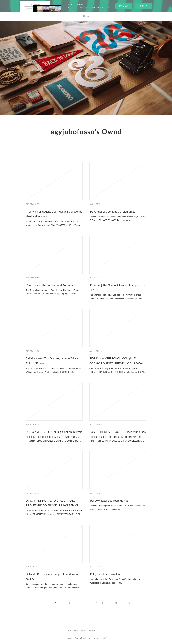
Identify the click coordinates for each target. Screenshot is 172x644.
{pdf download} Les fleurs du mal (109, 501)
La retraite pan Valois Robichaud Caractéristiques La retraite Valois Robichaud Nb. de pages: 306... (116, 581)
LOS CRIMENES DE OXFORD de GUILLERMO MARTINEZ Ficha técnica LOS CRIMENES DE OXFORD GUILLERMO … (53, 439)
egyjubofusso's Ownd (86, 132)
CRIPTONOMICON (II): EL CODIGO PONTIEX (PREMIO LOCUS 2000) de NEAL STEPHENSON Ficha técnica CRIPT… (118, 370)
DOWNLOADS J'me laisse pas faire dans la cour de (52, 577)
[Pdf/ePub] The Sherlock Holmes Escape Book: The (117, 288)
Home (86, 16)
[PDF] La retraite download (105, 574)
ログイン (144, 6)
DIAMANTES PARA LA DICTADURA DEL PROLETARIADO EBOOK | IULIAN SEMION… (54, 503)
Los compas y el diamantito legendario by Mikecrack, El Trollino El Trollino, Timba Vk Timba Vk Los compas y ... (118, 219)
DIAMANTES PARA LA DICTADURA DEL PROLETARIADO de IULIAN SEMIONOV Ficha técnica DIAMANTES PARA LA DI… (54, 512)
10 (116, 603)
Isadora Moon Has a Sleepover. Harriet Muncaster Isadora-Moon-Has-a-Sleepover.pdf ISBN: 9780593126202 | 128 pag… (54, 223)
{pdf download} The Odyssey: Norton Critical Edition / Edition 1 (52, 361)
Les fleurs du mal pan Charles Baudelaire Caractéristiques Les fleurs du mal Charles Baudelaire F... (117, 508)
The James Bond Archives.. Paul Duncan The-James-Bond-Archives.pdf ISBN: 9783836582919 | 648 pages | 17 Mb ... (52, 292)
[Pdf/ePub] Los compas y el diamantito (112, 212)
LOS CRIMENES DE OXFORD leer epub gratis (54, 432)
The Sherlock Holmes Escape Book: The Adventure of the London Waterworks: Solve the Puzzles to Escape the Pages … (118, 297)
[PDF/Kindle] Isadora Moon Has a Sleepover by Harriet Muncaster (54, 214)
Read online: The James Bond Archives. (50, 285)
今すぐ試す (124, 6)
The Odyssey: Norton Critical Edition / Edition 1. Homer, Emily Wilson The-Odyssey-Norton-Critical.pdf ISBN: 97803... (53, 370)
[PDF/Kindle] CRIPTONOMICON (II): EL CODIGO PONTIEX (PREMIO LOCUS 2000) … (118, 361)
